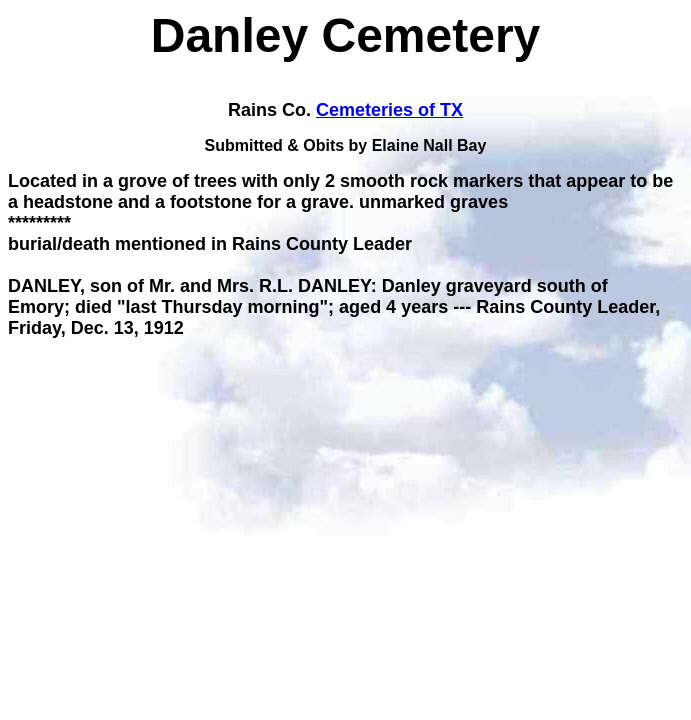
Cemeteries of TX (389, 110)
